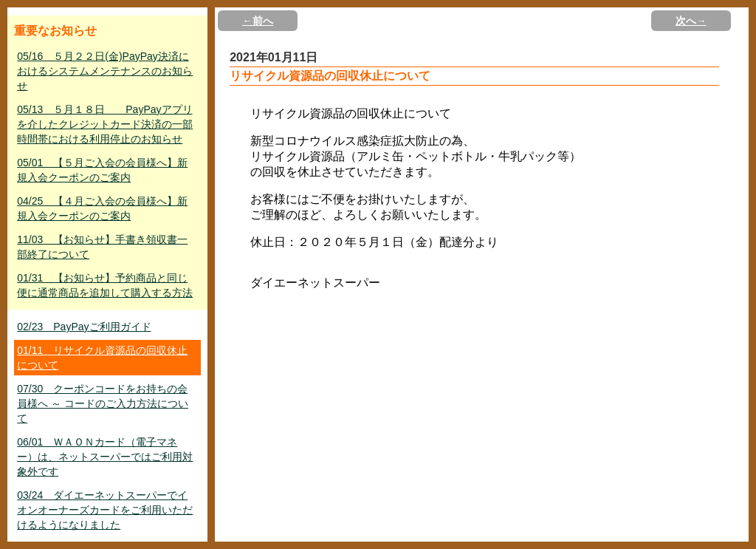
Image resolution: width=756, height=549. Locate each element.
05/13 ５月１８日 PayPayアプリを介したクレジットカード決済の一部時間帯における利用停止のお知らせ (105, 124)
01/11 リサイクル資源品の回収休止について (102, 358)
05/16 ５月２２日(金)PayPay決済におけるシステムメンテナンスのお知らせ (105, 71)
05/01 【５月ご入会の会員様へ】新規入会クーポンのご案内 (102, 170)
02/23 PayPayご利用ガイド (84, 327)
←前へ (258, 21)
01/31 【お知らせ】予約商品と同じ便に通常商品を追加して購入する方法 (105, 285)
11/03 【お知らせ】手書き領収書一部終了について (102, 247)
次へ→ (691, 21)
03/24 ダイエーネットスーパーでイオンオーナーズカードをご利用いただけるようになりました (105, 510)
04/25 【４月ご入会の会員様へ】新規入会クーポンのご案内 (102, 208)
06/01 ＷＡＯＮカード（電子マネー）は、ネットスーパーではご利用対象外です (105, 457)
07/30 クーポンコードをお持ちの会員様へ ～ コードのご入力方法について (103, 403)
